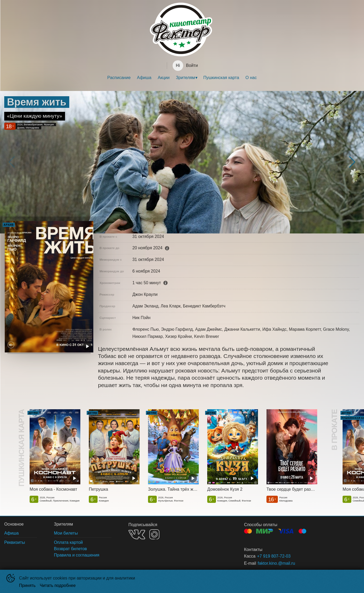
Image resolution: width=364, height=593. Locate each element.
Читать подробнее (58, 585)
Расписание (119, 78)
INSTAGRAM (154, 534)
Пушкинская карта (221, 78)
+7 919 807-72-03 (274, 556)
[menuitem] (119, 78)
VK (137, 534)
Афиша (144, 78)
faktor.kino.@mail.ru (277, 563)
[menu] (182, 78)
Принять (27, 585)
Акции (164, 78)
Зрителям (185, 78)
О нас (251, 78)
